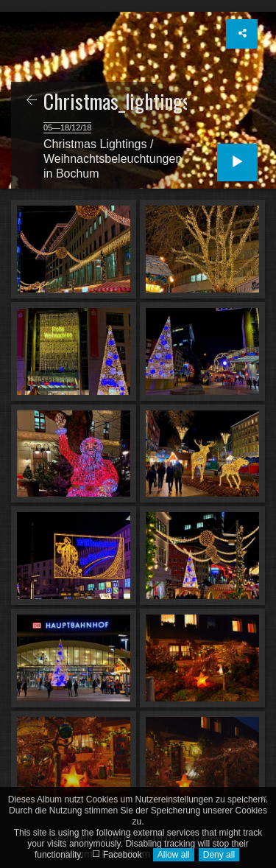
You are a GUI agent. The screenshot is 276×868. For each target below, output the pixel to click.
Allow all (174, 855)
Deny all (219, 855)
